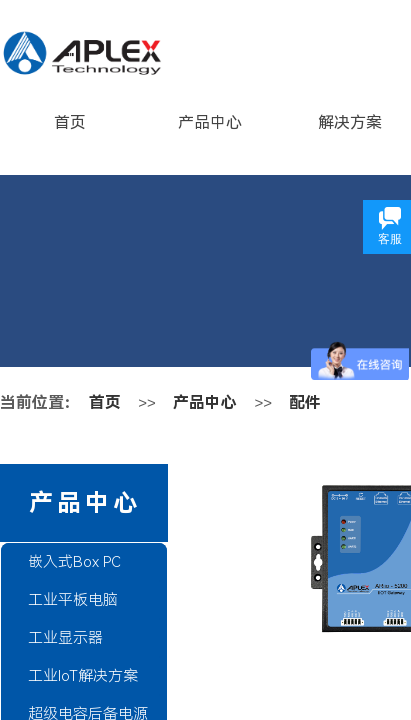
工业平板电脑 (73, 600)
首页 (70, 122)
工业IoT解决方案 (83, 676)
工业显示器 (65, 638)
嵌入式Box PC (74, 562)
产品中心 (210, 122)
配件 (305, 402)
